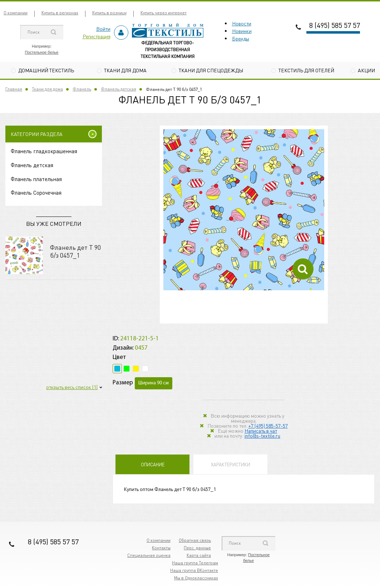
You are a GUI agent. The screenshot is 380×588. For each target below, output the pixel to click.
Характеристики (231, 464)
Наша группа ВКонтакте (194, 570)
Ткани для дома (125, 70)
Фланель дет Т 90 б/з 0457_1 (75, 251)
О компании (16, 13)
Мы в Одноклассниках (196, 578)
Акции (366, 70)
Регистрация (97, 36)
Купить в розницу (109, 13)
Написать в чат (261, 431)
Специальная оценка (149, 555)
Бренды (241, 38)
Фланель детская (119, 89)
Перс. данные (197, 548)
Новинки (242, 31)
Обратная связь (195, 540)
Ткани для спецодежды (211, 70)
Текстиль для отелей (306, 70)
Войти (103, 29)
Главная (14, 89)
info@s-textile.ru (262, 436)
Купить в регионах (60, 13)
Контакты (161, 548)
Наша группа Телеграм (195, 563)
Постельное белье (42, 52)
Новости (242, 23)
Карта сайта (199, 555)
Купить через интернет (164, 13)
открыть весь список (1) (72, 387)
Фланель (82, 89)
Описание (153, 464)
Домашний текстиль (46, 70)
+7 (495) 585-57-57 (268, 426)
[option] (244, 210)
